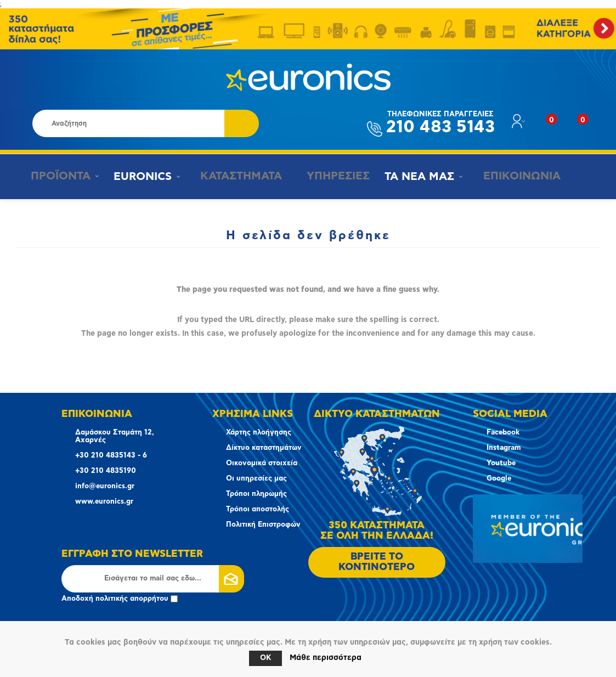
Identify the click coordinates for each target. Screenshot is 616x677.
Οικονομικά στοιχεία (262, 463)
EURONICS (140, 177)
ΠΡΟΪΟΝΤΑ (56, 176)
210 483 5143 (440, 123)
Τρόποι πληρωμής (256, 494)
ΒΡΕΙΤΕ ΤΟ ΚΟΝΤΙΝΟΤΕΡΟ (377, 562)
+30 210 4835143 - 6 (111, 456)
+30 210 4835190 (106, 471)
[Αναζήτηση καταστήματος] (128, 123)
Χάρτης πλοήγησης (259, 433)
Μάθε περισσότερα (326, 658)
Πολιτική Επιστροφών (263, 525)
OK (265, 658)
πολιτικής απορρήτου (132, 599)
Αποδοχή (120, 599)
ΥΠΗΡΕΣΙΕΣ (329, 176)
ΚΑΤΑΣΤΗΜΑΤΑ (234, 176)
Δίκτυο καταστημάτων (264, 448)
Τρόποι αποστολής (258, 509)
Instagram (504, 448)
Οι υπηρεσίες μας (256, 479)
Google (499, 479)
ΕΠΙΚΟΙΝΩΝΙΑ (510, 176)
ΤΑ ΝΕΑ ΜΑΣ (412, 177)
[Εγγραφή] (153, 579)
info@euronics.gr (105, 486)
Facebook (503, 433)
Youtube (501, 463)
